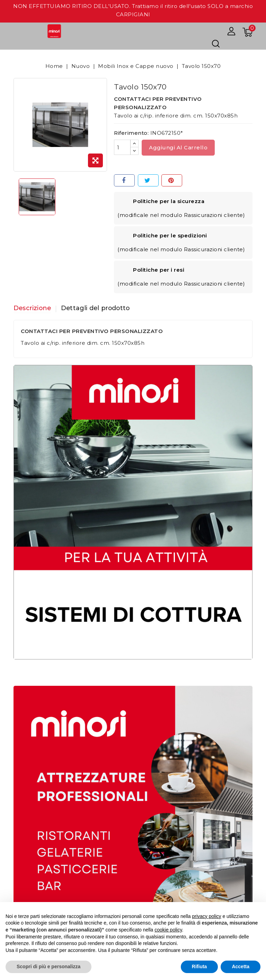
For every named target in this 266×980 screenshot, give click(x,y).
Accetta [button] (241, 966)
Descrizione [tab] (33, 308)
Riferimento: (131, 133)
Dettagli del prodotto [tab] (98, 308)
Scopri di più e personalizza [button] (48, 966)
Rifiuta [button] (199, 966)
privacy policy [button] (207, 916)
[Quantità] (122, 147)
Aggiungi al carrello (178, 147)
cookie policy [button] (168, 930)
